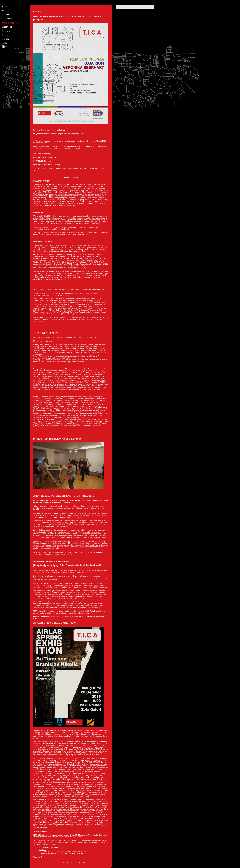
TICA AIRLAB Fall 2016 (47, 333)
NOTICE (43, 850)
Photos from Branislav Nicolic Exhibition (58, 439)
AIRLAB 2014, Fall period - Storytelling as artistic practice (61, 853)
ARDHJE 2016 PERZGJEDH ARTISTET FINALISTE (64, 496)
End (91, 862)
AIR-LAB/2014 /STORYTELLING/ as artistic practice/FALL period (64, 852)
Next (85, 862)
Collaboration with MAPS (49, 848)
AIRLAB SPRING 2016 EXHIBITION (54, 623)
